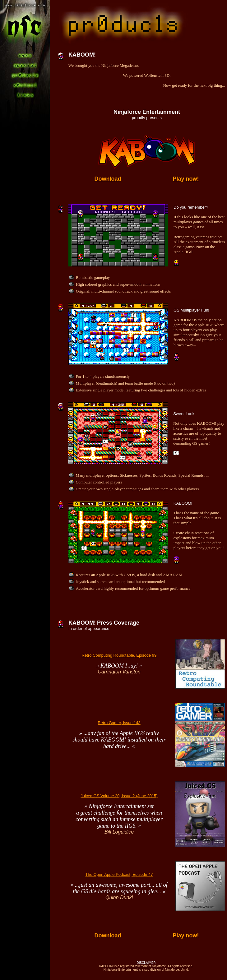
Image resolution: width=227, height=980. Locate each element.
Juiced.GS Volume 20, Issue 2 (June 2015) (119, 796)
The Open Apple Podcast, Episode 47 (119, 874)
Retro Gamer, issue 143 (119, 723)
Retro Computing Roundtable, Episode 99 (119, 655)
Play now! (186, 179)
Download (108, 179)
